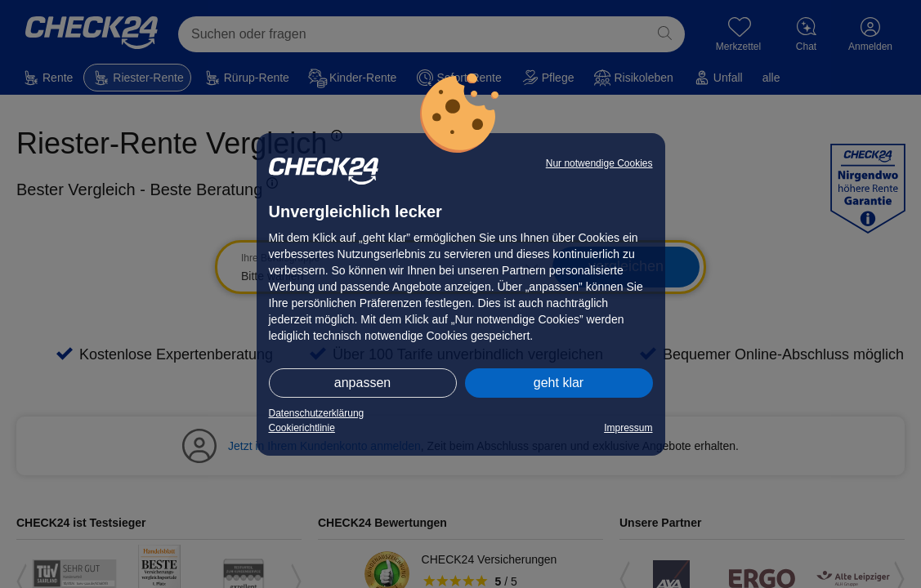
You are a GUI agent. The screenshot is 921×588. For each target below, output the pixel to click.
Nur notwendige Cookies (599, 163)
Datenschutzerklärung (317, 413)
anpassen (362, 383)
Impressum (628, 428)
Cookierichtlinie (302, 428)
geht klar (559, 383)
